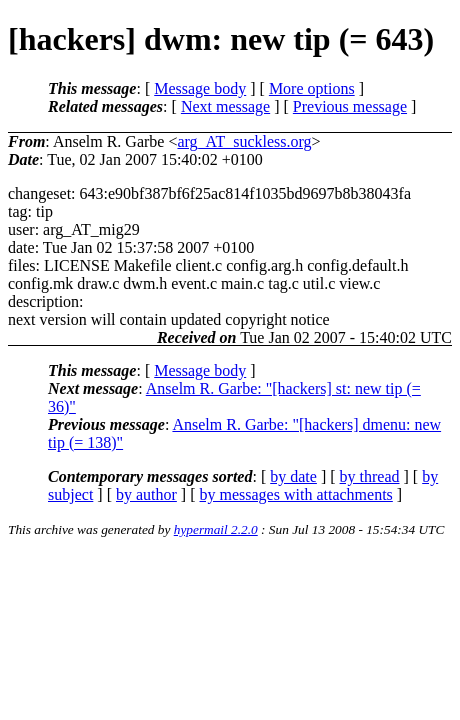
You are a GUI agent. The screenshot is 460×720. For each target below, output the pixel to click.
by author (146, 494)
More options (312, 88)
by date (293, 476)
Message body (200, 88)
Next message (225, 106)
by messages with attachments (296, 494)
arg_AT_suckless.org (244, 141)
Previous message (350, 106)
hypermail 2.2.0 (216, 529)
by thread (370, 476)
